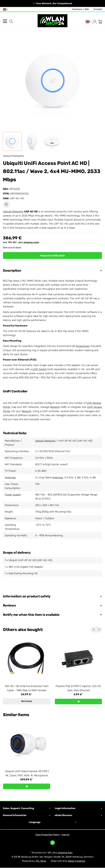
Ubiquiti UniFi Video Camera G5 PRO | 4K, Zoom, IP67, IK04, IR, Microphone (27, 774)
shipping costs (31, 242)
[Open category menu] (5, 21)
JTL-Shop (41, 861)
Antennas (10, 478)
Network (55, 407)
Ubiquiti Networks (13, 212)
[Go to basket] (100, 22)
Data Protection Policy (48, 835)
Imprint (66, 835)
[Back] (94, 630)
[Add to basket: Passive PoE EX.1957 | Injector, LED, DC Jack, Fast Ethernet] (78, 702)
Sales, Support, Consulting (27, 809)
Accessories (83, 346)
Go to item (27, 701)
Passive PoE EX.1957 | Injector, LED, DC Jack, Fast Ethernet (78, 688)
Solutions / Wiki (80, 9)
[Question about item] (6, 204)
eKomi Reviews (78, 816)
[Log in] (95, 22)
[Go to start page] (52, 22)
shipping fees (65, 853)
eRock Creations (77, 861)
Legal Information (78, 809)
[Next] (99, 630)
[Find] (11, 21)
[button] (12, 141)
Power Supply (13, 495)
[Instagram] (52, 843)
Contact (98, 9)
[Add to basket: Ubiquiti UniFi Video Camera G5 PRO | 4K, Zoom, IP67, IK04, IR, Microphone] (27, 787)
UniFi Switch (40, 369)
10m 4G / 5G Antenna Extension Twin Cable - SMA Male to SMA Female (27, 688)
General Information (27, 816)
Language (52, 823)
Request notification (53, 256)
